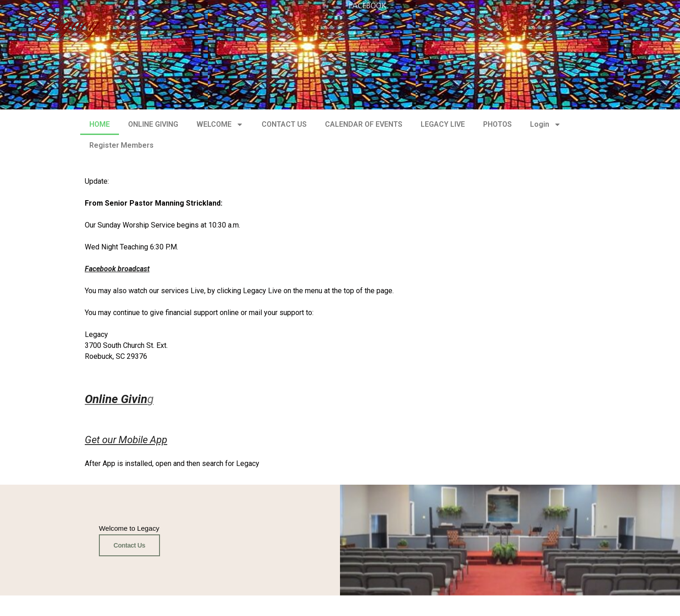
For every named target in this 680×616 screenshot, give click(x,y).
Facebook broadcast (117, 269)
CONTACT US (284, 124)
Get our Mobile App (126, 440)
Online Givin (116, 399)
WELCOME (220, 124)
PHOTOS (497, 124)
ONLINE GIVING (153, 124)
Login (546, 124)
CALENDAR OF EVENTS (364, 124)
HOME (100, 124)
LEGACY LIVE (443, 124)
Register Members (121, 145)
